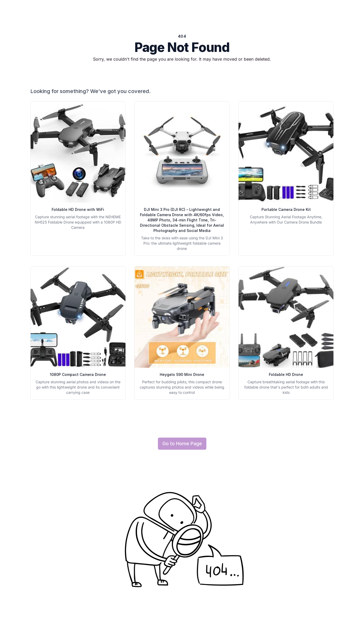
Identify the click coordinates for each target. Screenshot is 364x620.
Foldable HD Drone (286, 374)
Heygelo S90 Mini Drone (182, 374)
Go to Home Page (182, 444)
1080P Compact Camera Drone (78, 374)
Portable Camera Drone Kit (286, 209)
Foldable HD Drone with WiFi (78, 209)
